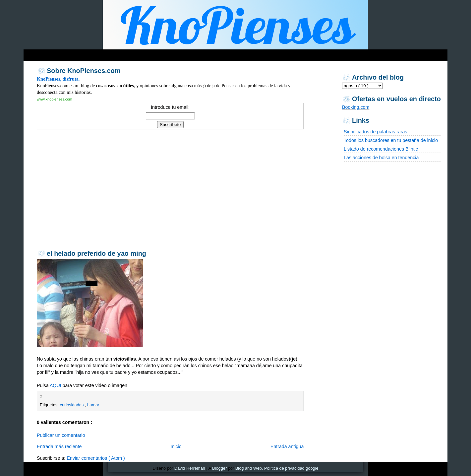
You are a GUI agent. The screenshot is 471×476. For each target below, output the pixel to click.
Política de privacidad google (291, 468)
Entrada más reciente (59, 446)
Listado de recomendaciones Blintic (381, 149)
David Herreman (190, 468)
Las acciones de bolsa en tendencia (381, 158)
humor (93, 405)
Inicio (176, 446)
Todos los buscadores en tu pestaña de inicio (391, 140)
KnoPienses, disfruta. (58, 79)
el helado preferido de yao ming (96, 253)
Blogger (219, 468)
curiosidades (72, 405)
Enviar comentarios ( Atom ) (96, 458)
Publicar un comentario (61, 435)
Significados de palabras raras (375, 132)
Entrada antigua (287, 446)
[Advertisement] (151, 54)
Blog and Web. (249, 468)
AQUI (56, 385)
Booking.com (356, 107)
